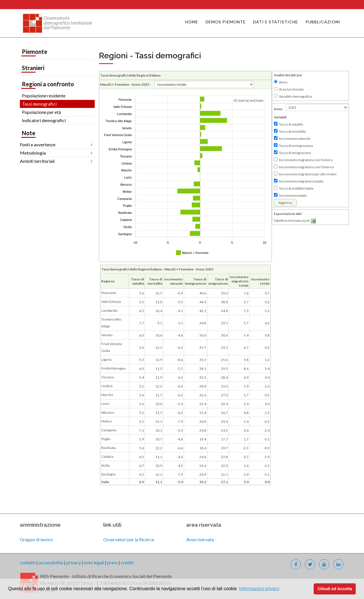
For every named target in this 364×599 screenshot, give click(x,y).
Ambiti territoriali (37, 161)
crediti (127, 562)
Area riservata (200, 539)
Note (29, 133)
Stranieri (33, 68)
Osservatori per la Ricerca (129, 539)
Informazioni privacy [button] (259, 589)
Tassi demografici (39, 104)
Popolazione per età (41, 112)
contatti (28, 562)
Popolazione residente (44, 96)
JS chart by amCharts (249, 100)
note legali (94, 562)
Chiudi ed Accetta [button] (335, 589)
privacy (74, 562)
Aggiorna (285, 203)
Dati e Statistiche (276, 22)
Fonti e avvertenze (38, 144)
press (112, 562)
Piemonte (35, 52)
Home (192, 22)
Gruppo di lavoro (36, 539)
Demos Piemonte (226, 22)
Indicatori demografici (44, 120)
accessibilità (51, 562)
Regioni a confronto (48, 84)
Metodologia (33, 153)
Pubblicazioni (323, 22)
